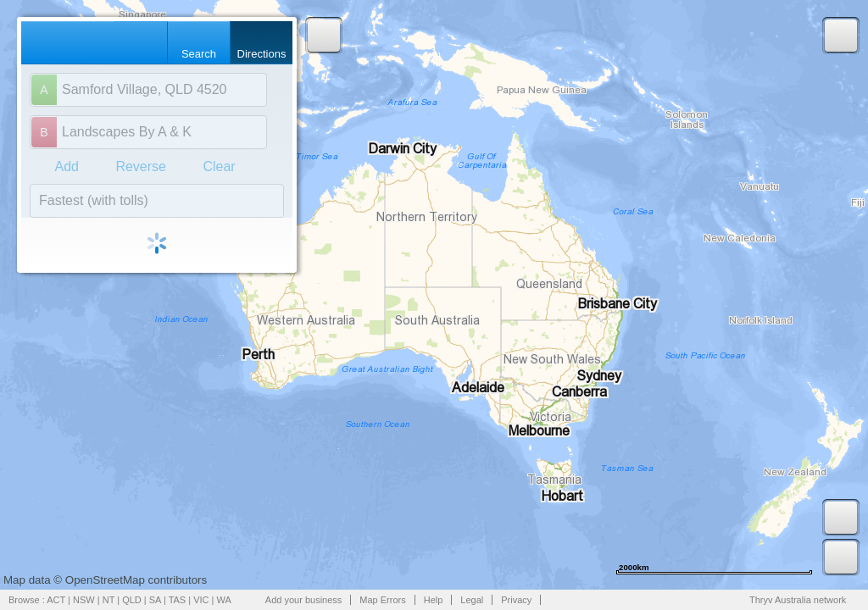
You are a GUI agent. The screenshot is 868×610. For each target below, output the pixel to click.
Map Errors (382, 600)
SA (155, 600)
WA (224, 600)
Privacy (516, 600)
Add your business (304, 600)
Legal (472, 600)
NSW (84, 600)
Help (434, 600)
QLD (132, 600)
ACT (56, 600)
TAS (178, 600)
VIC (201, 600)
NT (108, 600)
